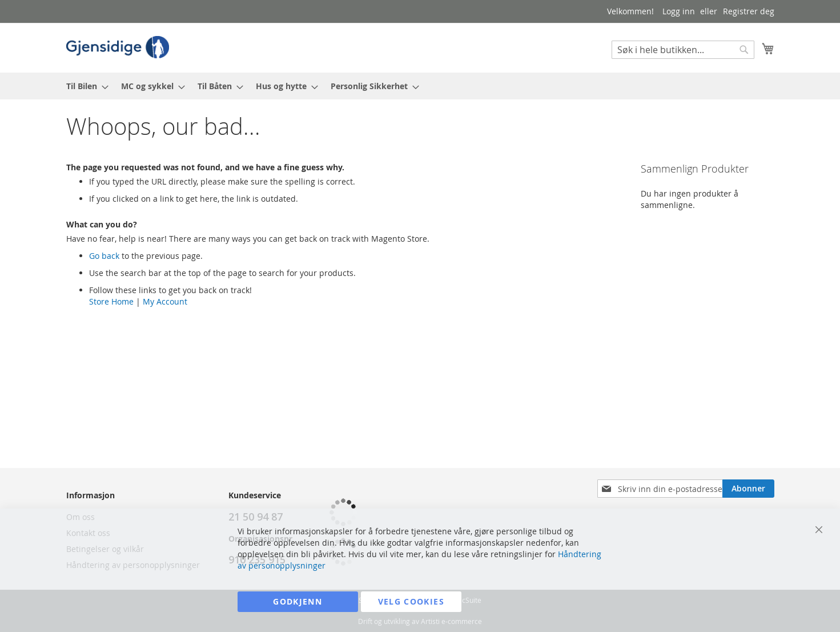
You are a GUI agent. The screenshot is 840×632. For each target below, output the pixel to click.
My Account (165, 301)
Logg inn (679, 11)
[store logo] (118, 47)
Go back (104, 256)
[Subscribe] (748, 489)
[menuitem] (84, 86)
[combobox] (683, 50)
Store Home (111, 301)
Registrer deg (749, 11)
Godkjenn (298, 601)
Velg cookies (411, 601)
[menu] (420, 86)
